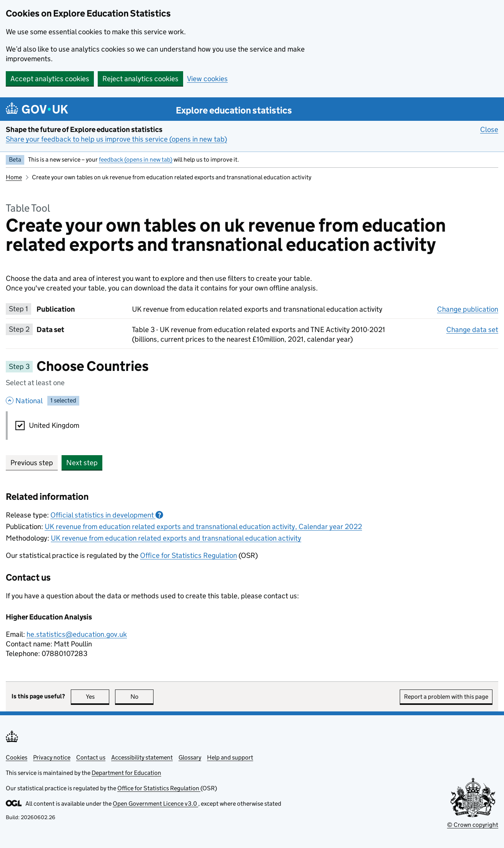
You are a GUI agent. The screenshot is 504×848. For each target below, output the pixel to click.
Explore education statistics (234, 110)
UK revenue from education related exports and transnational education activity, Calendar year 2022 (203, 527)
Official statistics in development (107, 515)
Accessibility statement (142, 757)
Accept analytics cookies (50, 79)
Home (14, 177)
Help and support (230, 757)
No (142, 697)
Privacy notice (52, 757)
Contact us (91, 757)
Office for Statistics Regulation (189, 555)
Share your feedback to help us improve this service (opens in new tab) (116, 139)
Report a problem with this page (446, 697)
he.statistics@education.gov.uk (77, 634)
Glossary (190, 757)
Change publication (468, 309)
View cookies (207, 79)
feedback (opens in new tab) (136, 159)
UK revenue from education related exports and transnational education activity (176, 538)
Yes (98, 697)
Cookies (17, 757)
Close (489, 129)
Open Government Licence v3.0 (155, 804)
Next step (82, 463)
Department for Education (126, 773)
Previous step (32, 463)
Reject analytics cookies (140, 79)
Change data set (472, 329)
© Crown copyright (473, 825)
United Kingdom (54, 425)
